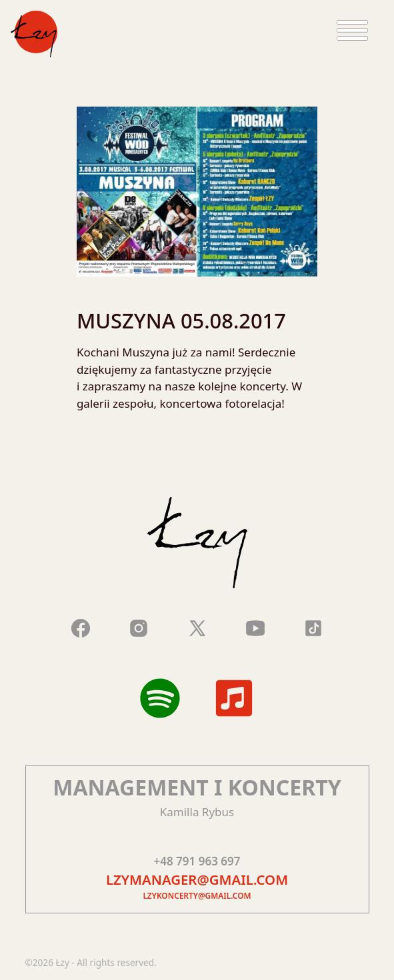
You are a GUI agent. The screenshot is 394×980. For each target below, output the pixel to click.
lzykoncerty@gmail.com (197, 895)
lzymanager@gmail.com (197, 879)
